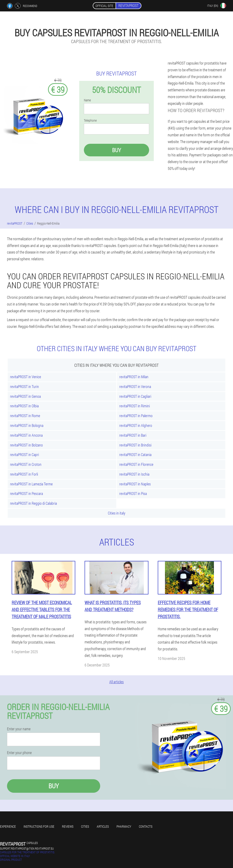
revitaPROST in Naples (135, 484)
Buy (116, 150)
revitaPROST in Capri (24, 455)
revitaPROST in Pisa (133, 493)
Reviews (68, 826)
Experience (8, 826)
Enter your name (19, 729)
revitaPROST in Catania (135, 455)
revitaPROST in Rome (25, 416)
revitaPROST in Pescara (26, 493)
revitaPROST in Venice (26, 377)
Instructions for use (39, 826)
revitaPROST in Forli (24, 474)
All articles (116, 682)
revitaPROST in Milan (134, 377)
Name (87, 100)
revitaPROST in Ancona (26, 435)
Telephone (90, 120)
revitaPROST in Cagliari (135, 396)
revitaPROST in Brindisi (135, 445)
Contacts (146, 826)
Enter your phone (19, 753)
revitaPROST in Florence (136, 464)
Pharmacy (124, 826)
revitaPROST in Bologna (27, 425)
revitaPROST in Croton (26, 464)
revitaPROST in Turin (24, 386)
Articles (103, 826)
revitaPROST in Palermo (136, 416)
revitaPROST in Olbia (24, 406)
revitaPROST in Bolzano (26, 445)
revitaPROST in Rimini (135, 406)
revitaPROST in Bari (133, 435)
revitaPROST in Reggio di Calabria (33, 503)
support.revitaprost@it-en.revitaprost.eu (27, 848)
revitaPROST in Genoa (25, 396)
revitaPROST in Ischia (134, 474)
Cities (85, 826)
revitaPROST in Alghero (136, 425)
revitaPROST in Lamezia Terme (31, 484)
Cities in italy (117, 513)
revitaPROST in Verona (135, 386)
